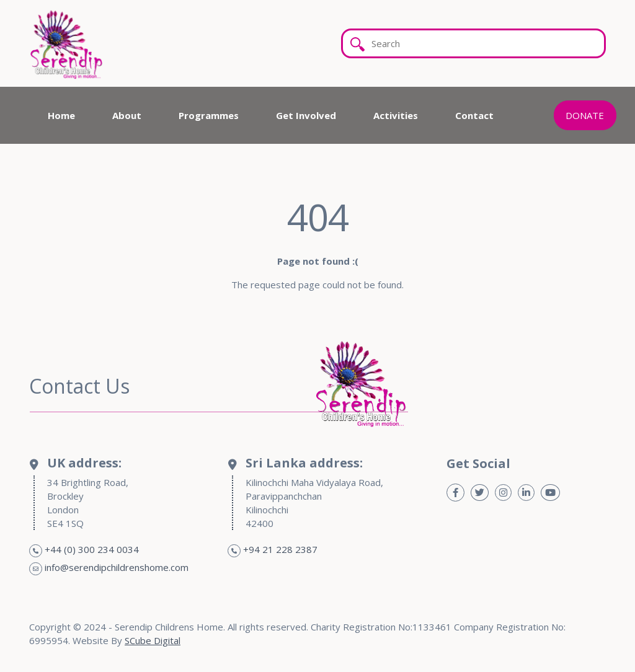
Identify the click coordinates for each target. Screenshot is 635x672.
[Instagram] (503, 493)
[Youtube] (550, 493)
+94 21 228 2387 (280, 549)
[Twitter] (480, 493)
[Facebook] (455, 493)
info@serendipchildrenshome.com (117, 567)
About (127, 115)
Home (61, 115)
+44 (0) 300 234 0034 (92, 549)
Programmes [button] (209, 115)
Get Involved (306, 115)
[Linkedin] (526, 493)
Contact (474, 115)
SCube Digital (153, 640)
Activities (396, 115)
